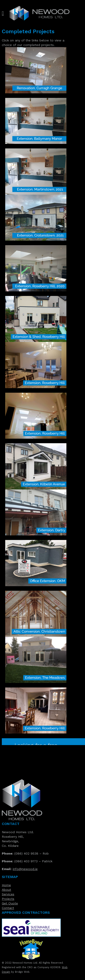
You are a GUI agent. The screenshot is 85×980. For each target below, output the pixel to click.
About (6, 890)
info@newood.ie (25, 869)
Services (8, 894)
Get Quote (10, 903)
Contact (8, 908)
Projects (8, 899)
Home (6, 885)
